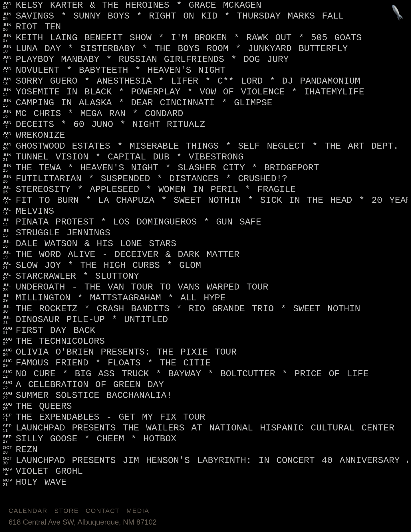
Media (138, 511)
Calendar (28, 511)
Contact (103, 511)
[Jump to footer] (398, 13)
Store (67, 511)
